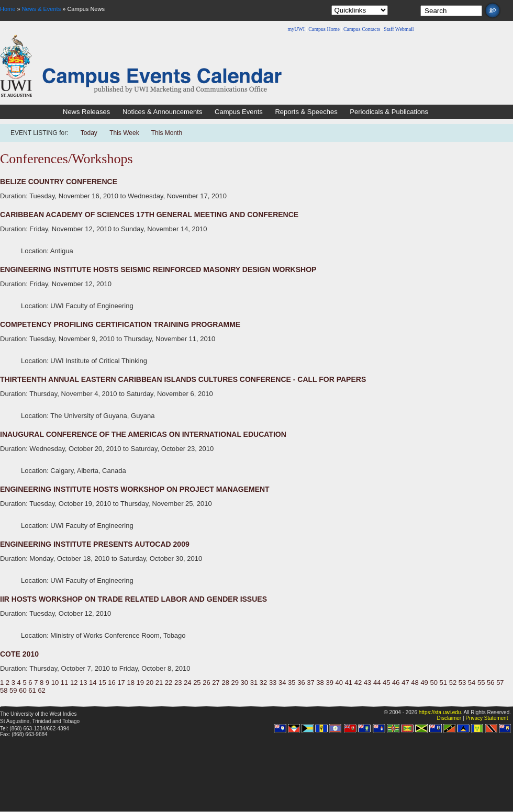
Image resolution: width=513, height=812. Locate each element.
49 (424, 683)
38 (320, 683)
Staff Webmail (399, 29)
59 (13, 690)
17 (121, 683)
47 (405, 683)
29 (235, 683)
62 (41, 690)
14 (93, 683)
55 (481, 683)
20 (150, 683)
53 (462, 683)
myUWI (296, 29)
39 (329, 683)
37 (310, 683)
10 (55, 683)
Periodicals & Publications (389, 112)
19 (140, 683)
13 (83, 683)
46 (396, 683)
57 (500, 683)
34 (282, 683)
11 (64, 683)
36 (301, 683)
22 (169, 683)
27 (216, 683)
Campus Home (324, 29)
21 (159, 683)
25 (197, 683)
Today (90, 133)
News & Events (42, 9)
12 (74, 683)
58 (4, 690)
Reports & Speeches (306, 112)
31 (254, 683)
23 (178, 683)
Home (8, 9)
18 (130, 683)
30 (244, 683)
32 (263, 683)
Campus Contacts (362, 29)
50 (433, 683)
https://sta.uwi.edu (440, 712)
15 (102, 683)
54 (472, 683)
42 (358, 683)
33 (273, 683)
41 (349, 683)
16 (111, 683)
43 (367, 683)
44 (377, 683)
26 (206, 683)
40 (339, 683)
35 (292, 683)
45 (386, 683)
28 (225, 683)
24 (187, 683)
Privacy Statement (487, 718)
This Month (167, 133)
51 (443, 683)
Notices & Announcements (162, 112)
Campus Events (239, 112)
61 (32, 690)
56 (490, 683)
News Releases (86, 112)
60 (23, 690)
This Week (124, 133)
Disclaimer (449, 718)
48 (415, 683)
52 (453, 683)
